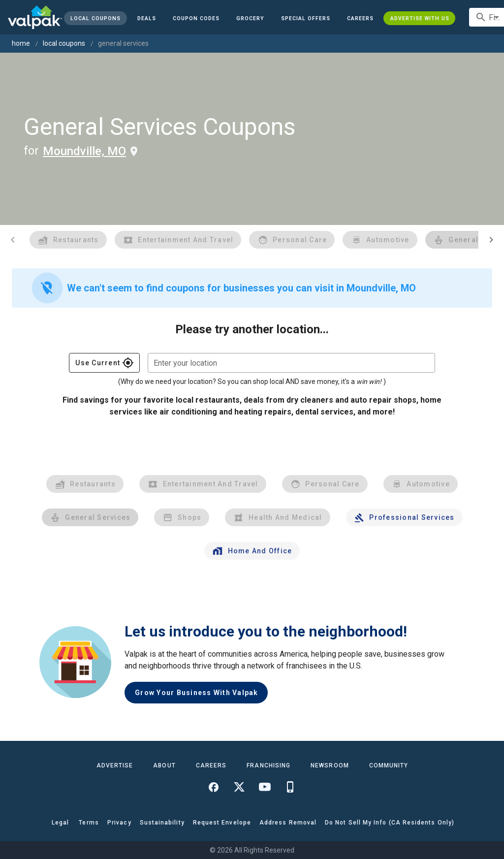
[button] (306, 18)
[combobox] (291, 363)
